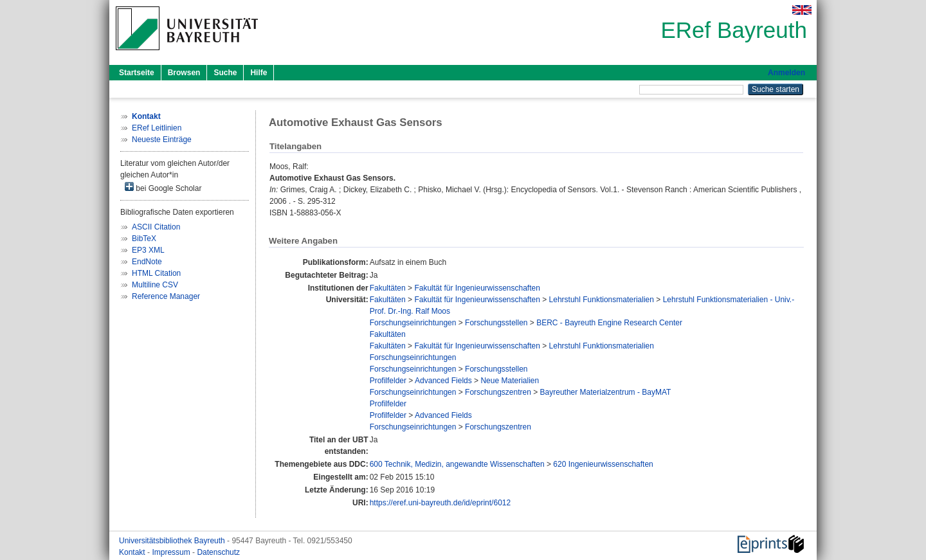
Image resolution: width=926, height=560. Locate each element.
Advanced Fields (443, 381)
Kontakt (133, 552)
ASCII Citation (156, 227)
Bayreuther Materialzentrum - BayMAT (606, 392)
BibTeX (144, 239)
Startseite (137, 73)
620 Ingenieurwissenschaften (603, 464)
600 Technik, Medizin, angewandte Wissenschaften (457, 464)
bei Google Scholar (163, 187)
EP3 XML (148, 250)
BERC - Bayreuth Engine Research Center (609, 323)
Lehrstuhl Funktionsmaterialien (602, 300)
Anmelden (786, 73)
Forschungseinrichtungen (413, 323)
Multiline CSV (155, 285)
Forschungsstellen (496, 323)
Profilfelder (388, 381)
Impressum (172, 552)
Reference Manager (166, 296)
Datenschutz (218, 552)
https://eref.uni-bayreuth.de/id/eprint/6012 (440, 503)
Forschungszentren (498, 392)
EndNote (147, 262)
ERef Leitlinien (157, 128)
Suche (225, 73)
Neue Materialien (510, 381)
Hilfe (259, 73)
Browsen (184, 73)
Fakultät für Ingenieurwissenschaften (477, 288)
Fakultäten (388, 288)
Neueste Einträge (162, 140)
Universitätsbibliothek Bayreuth (173, 541)
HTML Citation (156, 273)
